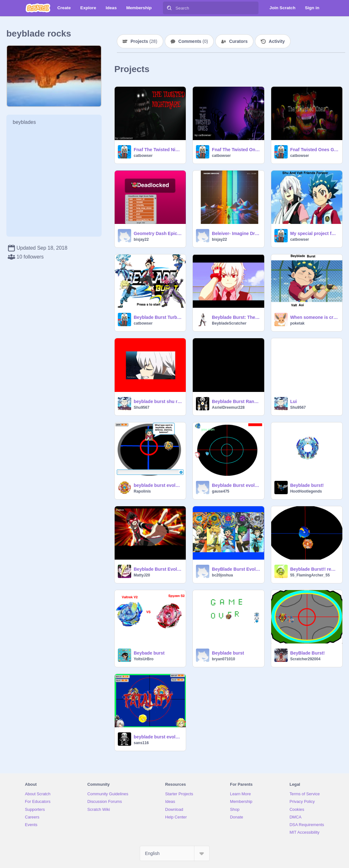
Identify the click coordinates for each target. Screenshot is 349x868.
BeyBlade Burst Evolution (236, 569)
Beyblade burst (228, 653)
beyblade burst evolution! (158, 485)
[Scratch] (38, 8)
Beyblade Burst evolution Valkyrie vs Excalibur (236, 485)
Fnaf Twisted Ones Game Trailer (314, 150)
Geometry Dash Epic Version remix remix (158, 233)
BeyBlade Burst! (308, 653)
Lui (294, 401)
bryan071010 (223, 659)
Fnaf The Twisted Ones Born (236, 150)
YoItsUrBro (144, 659)
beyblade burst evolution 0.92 (158, 737)
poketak (297, 323)
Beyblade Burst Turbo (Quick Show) (158, 317)
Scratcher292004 (305, 659)
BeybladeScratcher (229, 323)
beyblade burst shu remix (158, 401)
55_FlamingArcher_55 (310, 575)
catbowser (143, 156)
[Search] (169, 8)
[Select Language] (175, 853)
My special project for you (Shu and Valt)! (314, 233)
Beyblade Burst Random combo (236, 401)
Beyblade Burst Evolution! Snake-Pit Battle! (158, 569)
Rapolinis (142, 491)
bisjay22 (141, 239)
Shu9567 (141, 407)
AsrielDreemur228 (228, 407)
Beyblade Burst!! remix (314, 569)
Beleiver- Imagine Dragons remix (236, 233)
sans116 (141, 743)
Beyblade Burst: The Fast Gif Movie (236, 317)
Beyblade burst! (307, 485)
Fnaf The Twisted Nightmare (158, 150)
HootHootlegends (306, 491)
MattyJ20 (142, 575)
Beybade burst (149, 653)
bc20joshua (222, 575)
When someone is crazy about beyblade (314, 317)
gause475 (221, 491)
